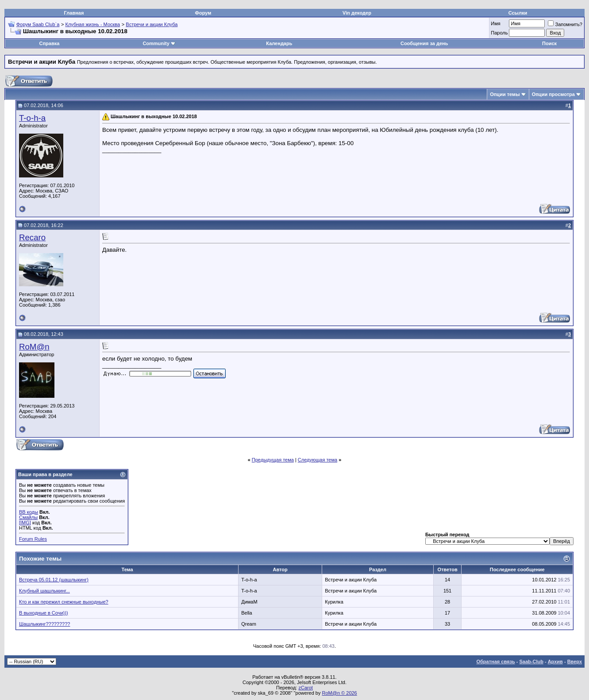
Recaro (32, 237)
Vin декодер (357, 13)
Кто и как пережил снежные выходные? (64, 602)
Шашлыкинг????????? (44, 624)
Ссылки (518, 13)
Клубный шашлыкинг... (44, 591)
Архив (555, 662)
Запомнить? (565, 24)
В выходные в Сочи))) (44, 613)
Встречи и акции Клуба (152, 24)
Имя (495, 23)
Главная (74, 13)
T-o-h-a (32, 118)
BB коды (29, 512)
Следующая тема (318, 460)
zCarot (305, 688)
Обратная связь (496, 662)
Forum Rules (33, 539)
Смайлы (28, 517)
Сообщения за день (424, 43)
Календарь (279, 43)
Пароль (499, 33)
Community (159, 43)
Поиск (549, 43)
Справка (50, 43)
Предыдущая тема (273, 460)
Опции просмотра (553, 94)
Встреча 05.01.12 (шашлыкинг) (54, 580)
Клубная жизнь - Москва (93, 24)
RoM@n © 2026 (340, 693)
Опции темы (505, 94)
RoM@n (34, 347)
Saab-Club (531, 662)
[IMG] (25, 523)
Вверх (575, 662)
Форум (203, 13)
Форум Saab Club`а (38, 24)
